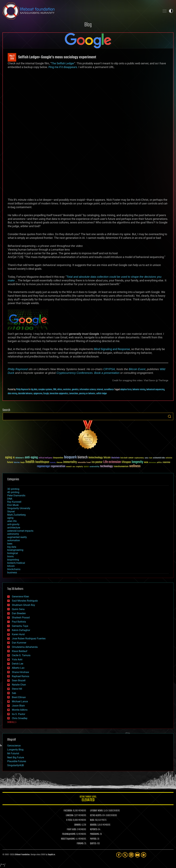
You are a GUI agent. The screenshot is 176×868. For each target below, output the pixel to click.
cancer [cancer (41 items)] (131, 458)
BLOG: (92, 820)
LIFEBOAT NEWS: (97, 811)
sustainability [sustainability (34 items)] (94, 467)
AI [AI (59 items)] (14, 458)
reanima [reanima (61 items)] (166, 462)
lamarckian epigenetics (59, 394)
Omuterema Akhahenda (25, 647)
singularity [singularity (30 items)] (79, 467)
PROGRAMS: (95, 834)
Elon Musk (13, 505)
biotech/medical (16, 563)
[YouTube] (137, 855)
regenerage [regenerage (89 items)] (43, 466)
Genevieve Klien (20, 597)
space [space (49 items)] (86, 466)
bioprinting (13, 560)
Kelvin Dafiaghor (21, 630)
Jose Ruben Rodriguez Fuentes (29, 639)
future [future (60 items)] (10, 462)
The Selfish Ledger (63, 63)
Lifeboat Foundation (22, 855)
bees (10, 544)
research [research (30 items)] (69, 467)
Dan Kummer (19, 643)
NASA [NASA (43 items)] (146, 463)
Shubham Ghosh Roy (23, 605)
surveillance (109, 390)
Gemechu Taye (20, 626)
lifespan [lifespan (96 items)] (126, 462)
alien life (12, 521)
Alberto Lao (18, 668)
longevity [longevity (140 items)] (137, 462)
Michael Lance (20, 701)
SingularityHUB (16, 765)
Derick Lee (18, 664)
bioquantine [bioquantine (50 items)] (58, 458)
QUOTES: (93, 844)
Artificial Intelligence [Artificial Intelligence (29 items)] (45, 458)
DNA (55, 390)
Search (170, 416)
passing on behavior (87, 394)
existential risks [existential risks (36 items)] (159, 458)
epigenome (38, 394)
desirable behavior (25, 394)
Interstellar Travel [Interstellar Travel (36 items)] (84, 463)
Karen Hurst (18, 634)
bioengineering (15, 550)
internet (100, 390)
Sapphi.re (51, 855)
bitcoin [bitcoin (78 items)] (107, 458)
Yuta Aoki (17, 659)
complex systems (45, 390)
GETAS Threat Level (88, 799)
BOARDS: (93, 825)
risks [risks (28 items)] (74, 467)
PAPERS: (93, 839)
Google (46, 394)
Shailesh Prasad (21, 618)
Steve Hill (17, 689)
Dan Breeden (19, 613)
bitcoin (11, 566)
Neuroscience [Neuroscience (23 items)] (153, 463)
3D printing (13, 489)
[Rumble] (144, 855)
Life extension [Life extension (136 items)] (112, 462)
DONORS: (78, 825)
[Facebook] (119, 855)
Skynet (11, 512)
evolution (67, 390)
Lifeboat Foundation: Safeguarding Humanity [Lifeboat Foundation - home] (80, 11)
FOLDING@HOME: (69, 834)
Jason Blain (18, 706)
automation (14, 540)
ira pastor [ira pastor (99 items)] (97, 462)
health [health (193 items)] (30, 462)
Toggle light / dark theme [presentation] (171, 11)
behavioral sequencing (155, 390)
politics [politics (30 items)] (159, 463)
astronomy (13, 534)
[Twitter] (125, 855)
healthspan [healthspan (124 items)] (42, 462)
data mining (12, 394)
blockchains (14, 569)
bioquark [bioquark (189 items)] (70, 457)
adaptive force (126, 390)
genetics (75, 390)
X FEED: (69, 820)
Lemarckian (74, 394)
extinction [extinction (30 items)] (169, 458)
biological (13, 553)
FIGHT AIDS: (72, 830)
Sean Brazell (19, 680)
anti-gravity (13, 524)
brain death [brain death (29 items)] (124, 458)
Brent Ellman (19, 697)
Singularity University (19, 508)
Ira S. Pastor (19, 714)
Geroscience (14, 746)
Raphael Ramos (21, 676)
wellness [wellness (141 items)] (135, 466)
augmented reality (17, 537)
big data (34, 390)
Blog (88, 25)
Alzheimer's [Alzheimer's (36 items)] (20, 458)
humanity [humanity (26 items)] (53, 463)
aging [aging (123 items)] (9, 458)
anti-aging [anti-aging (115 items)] (31, 458)
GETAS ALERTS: (96, 816)
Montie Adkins (20, 710)
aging (10, 518)
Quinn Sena (18, 609)
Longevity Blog (15, 750)
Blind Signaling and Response (112, 349)
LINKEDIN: (70, 816)
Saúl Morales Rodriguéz (25, 601)
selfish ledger (102, 394)
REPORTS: (94, 830)
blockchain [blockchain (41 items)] (115, 458)
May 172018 (12, 57)
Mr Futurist (13, 753)
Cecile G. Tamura (21, 655)
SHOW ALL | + (12, 722)
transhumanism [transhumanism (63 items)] (121, 466)
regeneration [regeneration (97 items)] (58, 466)
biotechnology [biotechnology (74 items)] (96, 458)
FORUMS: (80, 844)
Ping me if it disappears (63, 67)
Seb (14, 693)
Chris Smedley (20, 718)
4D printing (13, 492)
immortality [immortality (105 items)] (70, 462)
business (12, 572)
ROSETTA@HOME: (68, 839)
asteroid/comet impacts (20, 531)
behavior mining (139, 390)
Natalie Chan (19, 685)
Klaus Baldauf (20, 651)
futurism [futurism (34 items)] (17, 463)
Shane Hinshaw (20, 672)
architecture (14, 528)
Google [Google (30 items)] (23, 463)
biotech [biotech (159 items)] (83, 457)
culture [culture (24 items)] (147, 458)
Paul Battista (19, 622)
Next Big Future (16, 757)
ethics (60, 390)
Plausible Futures (17, 761)
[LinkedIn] (131, 855)
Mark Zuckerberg (16, 515)
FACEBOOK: (68, 811)
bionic (11, 556)
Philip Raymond (18, 369)
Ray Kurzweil (14, 502)
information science (88, 390)
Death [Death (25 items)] (151, 458)
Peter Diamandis (16, 495)
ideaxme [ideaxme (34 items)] (59, 463)
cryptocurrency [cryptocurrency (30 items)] (139, 458)
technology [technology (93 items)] (106, 466)
